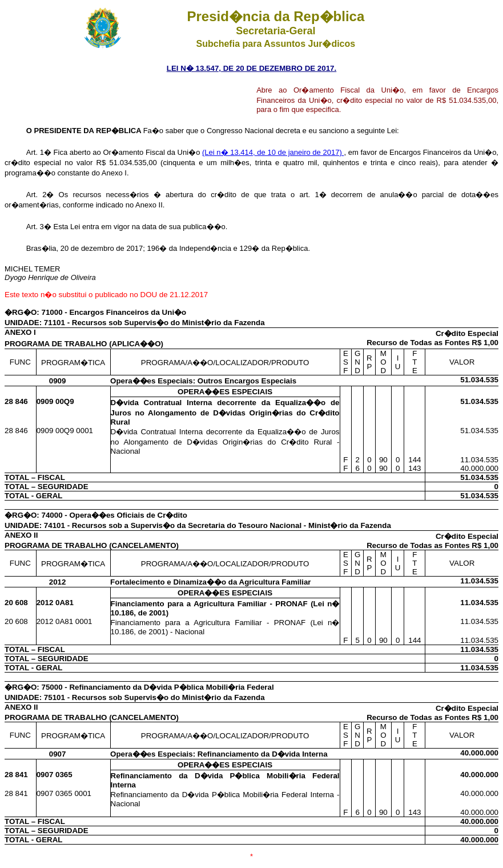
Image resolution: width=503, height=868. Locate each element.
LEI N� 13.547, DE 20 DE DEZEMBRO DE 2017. (251, 68)
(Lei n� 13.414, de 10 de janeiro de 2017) (273, 152)
